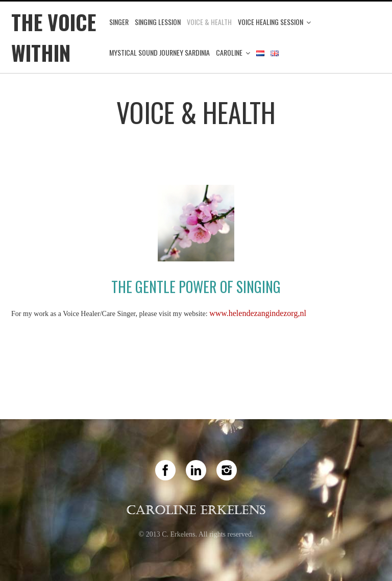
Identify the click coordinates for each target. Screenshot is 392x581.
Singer (119, 22)
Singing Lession (158, 22)
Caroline (229, 52)
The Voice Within (54, 37)
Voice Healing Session (271, 22)
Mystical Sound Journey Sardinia (160, 52)
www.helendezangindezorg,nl (258, 313)
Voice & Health (209, 22)
